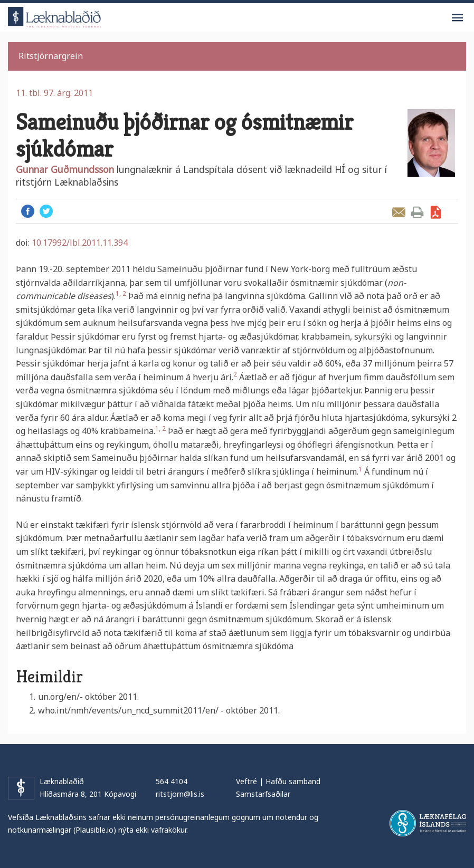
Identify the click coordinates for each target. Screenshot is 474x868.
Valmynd (457, 18)
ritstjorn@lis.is (180, 794)
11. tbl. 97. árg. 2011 (54, 93)
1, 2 (121, 293)
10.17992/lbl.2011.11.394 (80, 243)
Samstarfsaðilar (263, 794)
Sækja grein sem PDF (436, 212)
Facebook (28, 211)
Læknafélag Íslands (428, 823)
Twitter (46, 211)
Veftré (247, 781)
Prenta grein (417, 212)
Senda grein (399, 212)
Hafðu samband (293, 781)
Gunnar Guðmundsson (65, 169)
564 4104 (172, 781)
